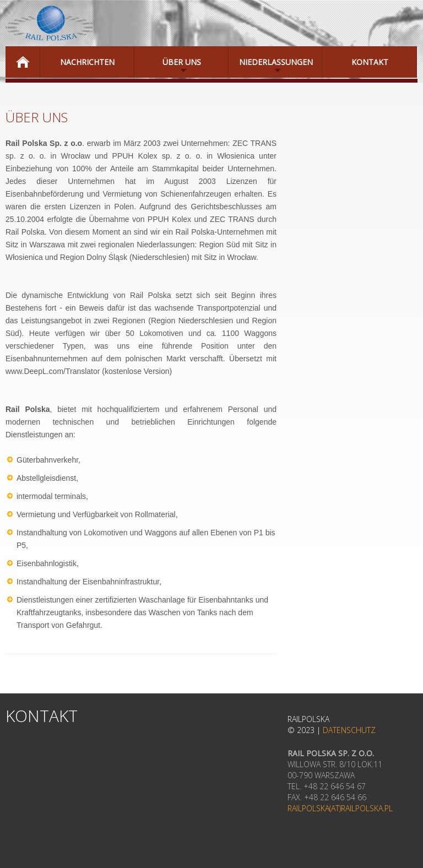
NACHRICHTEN (87, 62)
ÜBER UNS (168, 67)
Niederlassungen (271, 67)
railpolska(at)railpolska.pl (340, 808)
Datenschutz (349, 730)
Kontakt (370, 62)
